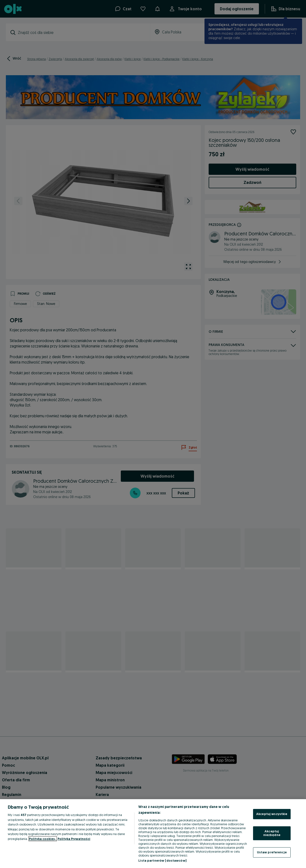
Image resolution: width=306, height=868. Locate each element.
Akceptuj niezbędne (272, 833)
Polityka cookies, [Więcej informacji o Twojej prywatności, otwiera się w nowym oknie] (43, 839)
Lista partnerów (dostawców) (162, 860)
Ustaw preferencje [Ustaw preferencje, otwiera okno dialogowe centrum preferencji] (272, 852)
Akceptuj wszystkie (272, 814)
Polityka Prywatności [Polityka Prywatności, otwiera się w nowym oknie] (74, 839)
